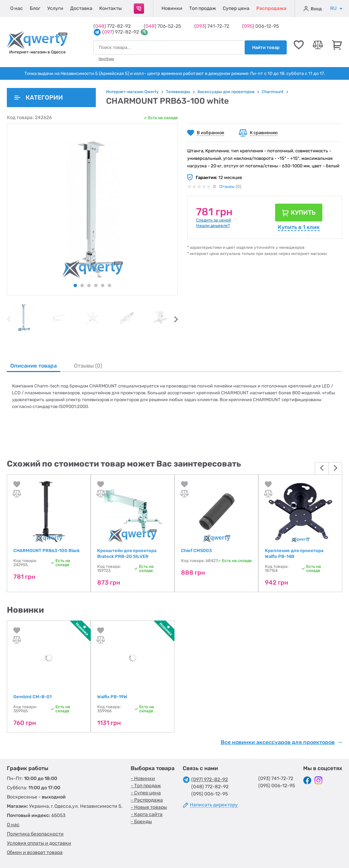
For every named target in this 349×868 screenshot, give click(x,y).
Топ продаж (203, 8)
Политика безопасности (35, 834)
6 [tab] (109, 285)
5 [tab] (103, 285)
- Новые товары (149, 807)
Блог (35, 8)
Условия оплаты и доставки (39, 843)
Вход (313, 9)
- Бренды (141, 822)
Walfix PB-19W (112, 697)
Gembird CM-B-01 (33, 697)
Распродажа (271, 8)
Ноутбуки (106, 59)
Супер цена (236, 8)
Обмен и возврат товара (35, 852)
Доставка (81, 8)
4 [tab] (96, 285)
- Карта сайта (147, 814)
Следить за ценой (214, 220)
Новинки (172, 8)
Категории (39, 98)
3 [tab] (89, 285)
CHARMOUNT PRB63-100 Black (47, 551)
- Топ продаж (146, 786)
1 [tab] (75, 285)
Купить (303, 213)
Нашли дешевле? (213, 226)
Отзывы (227, 187)
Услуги (55, 8)
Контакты (111, 8)
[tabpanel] (24, 318)
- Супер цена (146, 793)
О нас (17, 8)
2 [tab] (82, 285)
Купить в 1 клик (299, 227)
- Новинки (143, 778)
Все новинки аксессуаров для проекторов (281, 742)
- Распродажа (147, 800)
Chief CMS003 (196, 551)
